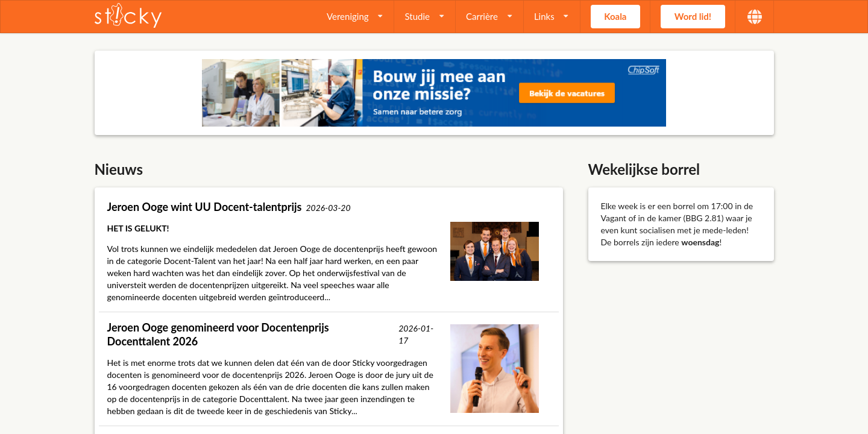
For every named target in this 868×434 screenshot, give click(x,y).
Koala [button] (615, 16)
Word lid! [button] (693, 16)
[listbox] (356, 17)
